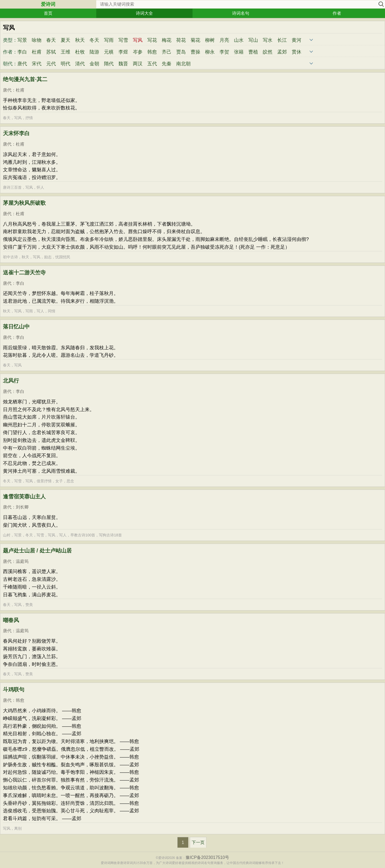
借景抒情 (44, 481)
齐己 (167, 52)
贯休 (297, 52)
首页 (48, 13)
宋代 (37, 64)
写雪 (123, 40)
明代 (66, 64)
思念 (70, 481)
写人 (40, 311)
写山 (253, 40)
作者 (337, 13)
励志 (48, 257)
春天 (51, 40)
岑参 (138, 52)
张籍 (239, 52)
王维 (66, 52)
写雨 (109, 40)
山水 (239, 40)
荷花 (181, 40)
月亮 (224, 40)
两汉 (138, 64)
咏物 (37, 40)
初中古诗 (10, 257)
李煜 (123, 52)
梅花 (167, 40)
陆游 (94, 52)
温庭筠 (22, 561)
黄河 (297, 40)
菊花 (195, 40)
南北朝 (183, 64)
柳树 (210, 40)
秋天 (80, 40)
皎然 (268, 52)
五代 (152, 64)
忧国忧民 (63, 257)
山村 (7, 535)
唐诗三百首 (12, 187)
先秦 (167, 64)
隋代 (109, 64)
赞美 (29, 605)
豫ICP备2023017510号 (207, 857)
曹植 (253, 52)
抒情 (29, 118)
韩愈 (152, 52)
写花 (152, 40)
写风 (18, 118)
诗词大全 (144, 13)
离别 (18, 828)
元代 (51, 64)
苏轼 (51, 52)
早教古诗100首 (83, 535)
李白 (22, 52)
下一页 (198, 842)
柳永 (210, 52)
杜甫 (37, 52)
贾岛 (181, 52)
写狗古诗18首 (110, 535)
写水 (268, 40)
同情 (52, 311)
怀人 (40, 187)
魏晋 (123, 64)
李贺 (224, 52)
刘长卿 (22, 507)
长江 (282, 40)
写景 (22, 40)
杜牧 (80, 52)
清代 (80, 64)
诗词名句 (241, 13)
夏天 (66, 40)
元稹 (109, 52)
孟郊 (282, 52)
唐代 (22, 64)
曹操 (195, 52)
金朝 (94, 64)
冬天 (94, 40)
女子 (59, 481)
